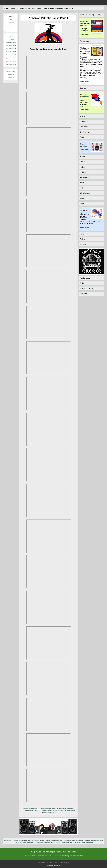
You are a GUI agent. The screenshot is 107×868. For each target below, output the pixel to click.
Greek (12, 29)
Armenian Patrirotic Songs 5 (50, 810)
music (13, 8)
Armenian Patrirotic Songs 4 (32, 810)
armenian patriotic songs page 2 (16, 49)
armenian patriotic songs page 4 (16, 55)
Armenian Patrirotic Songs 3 (66, 809)
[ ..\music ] (12, 39)
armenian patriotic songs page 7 (16, 64)
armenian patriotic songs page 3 (16, 52)
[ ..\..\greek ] (11, 36)
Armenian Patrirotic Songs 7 (50, 812)
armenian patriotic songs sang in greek (32, 8)
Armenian (12, 26)
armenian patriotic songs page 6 (16, 61)
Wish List (12, 78)
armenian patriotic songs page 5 (16, 58)
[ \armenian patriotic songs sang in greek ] (32, 840)
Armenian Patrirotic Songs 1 (31, 809)
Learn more (84, 34)
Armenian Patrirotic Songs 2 (48, 809)
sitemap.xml (57, 865)
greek (6, 8)
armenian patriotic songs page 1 (62, 8)
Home (11, 16)
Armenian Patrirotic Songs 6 (67, 810)
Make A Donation (11, 71)
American (12, 23)
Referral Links (12, 74)
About (12, 20)
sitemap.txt (50, 865)
